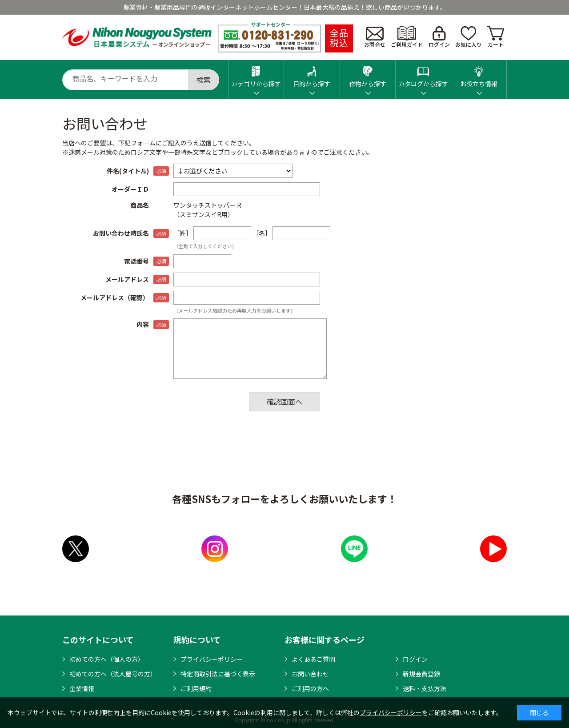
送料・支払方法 (425, 688)
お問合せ (375, 37)
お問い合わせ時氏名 (121, 233)
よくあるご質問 (313, 659)
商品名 (140, 205)
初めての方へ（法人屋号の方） (113, 674)
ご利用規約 (196, 688)
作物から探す (368, 74)
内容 (143, 324)
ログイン (439, 37)
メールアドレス (127, 279)
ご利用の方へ (310, 688)
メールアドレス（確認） (115, 298)
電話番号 (136, 261)
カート (496, 37)
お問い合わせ (310, 674)
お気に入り (469, 37)
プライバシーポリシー (212, 659)
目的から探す (312, 74)
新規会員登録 (421, 674)
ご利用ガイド (407, 37)
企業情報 (82, 688)
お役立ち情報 (479, 74)
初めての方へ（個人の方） (107, 659)
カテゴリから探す (256, 74)
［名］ (262, 233)
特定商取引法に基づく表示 (218, 674)
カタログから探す (423, 74)
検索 (204, 80)
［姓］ (183, 233)
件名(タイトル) (128, 171)
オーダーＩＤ (130, 189)
